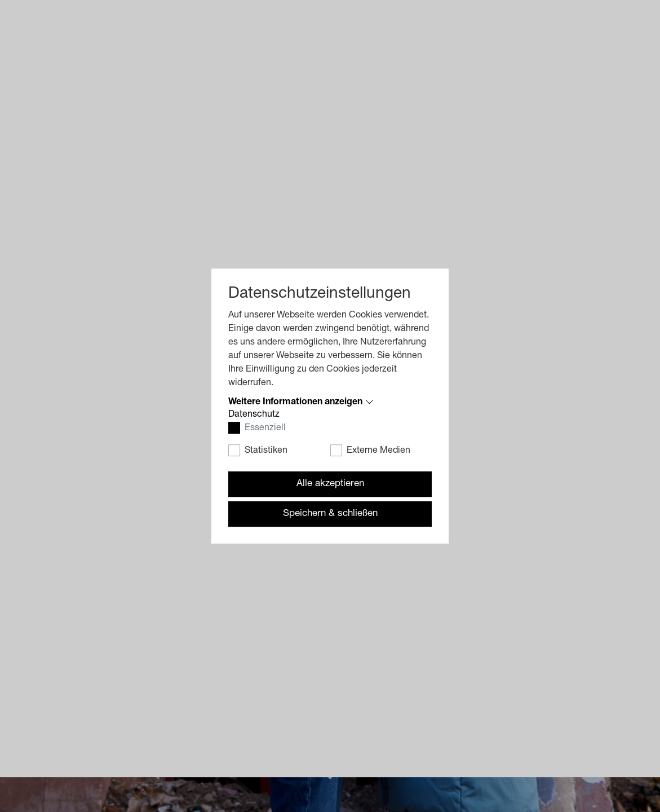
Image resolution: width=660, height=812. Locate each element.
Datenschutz (254, 415)
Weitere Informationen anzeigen (295, 403)
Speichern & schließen (330, 514)
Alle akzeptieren (330, 484)
